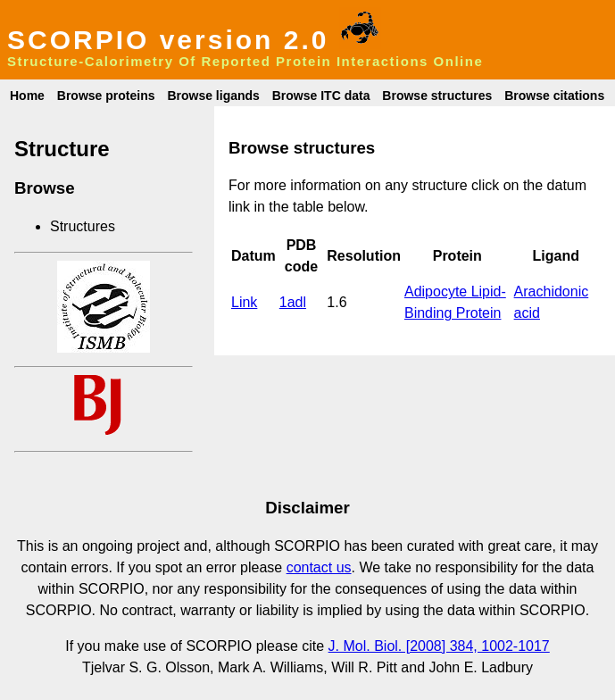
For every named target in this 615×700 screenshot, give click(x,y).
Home (27, 96)
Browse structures (437, 96)
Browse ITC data (321, 96)
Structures (83, 226)
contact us (319, 567)
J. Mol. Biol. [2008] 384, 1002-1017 (439, 646)
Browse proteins (106, 96)
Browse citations (554, 96)
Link (244, 302)
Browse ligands (213, 96)
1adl (293, 302)
